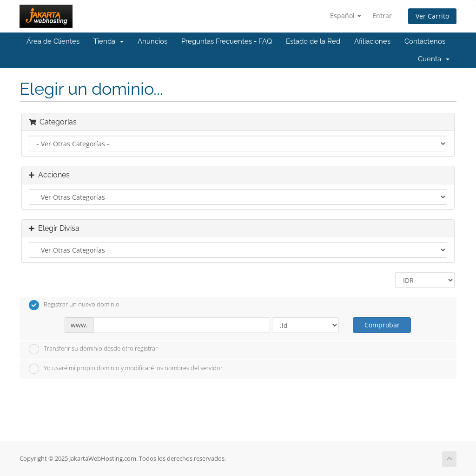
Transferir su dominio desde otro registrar (93, 349)
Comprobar (382, 325)
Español (346, 16)
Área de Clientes (53, 41)
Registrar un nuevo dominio (74, 305)
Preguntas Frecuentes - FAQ (227, 41)
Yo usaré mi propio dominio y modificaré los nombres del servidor (126, 369)
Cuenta (434, 59)
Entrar (382, 16)
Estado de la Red (313, 41)
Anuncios (152, 41)
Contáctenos (425, 41)
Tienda (109, 41)
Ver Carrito (432, 16)
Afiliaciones (372, 41)
